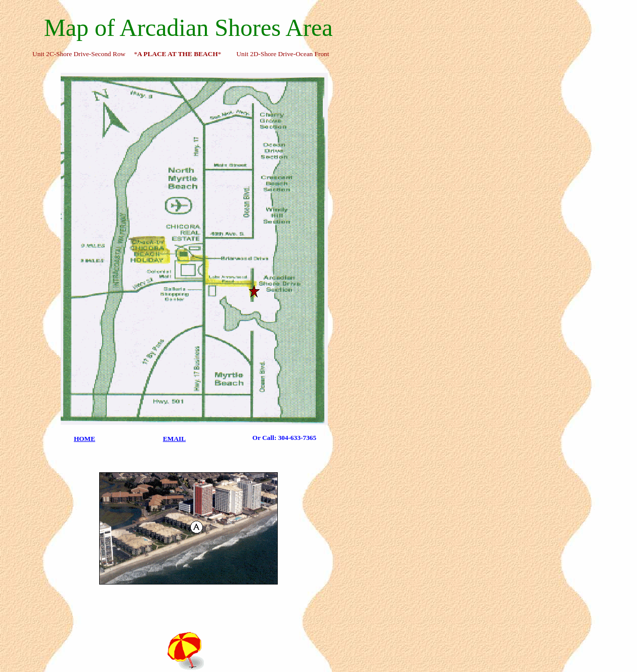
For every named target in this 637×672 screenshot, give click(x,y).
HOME (84, 439)
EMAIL (174, 439)
